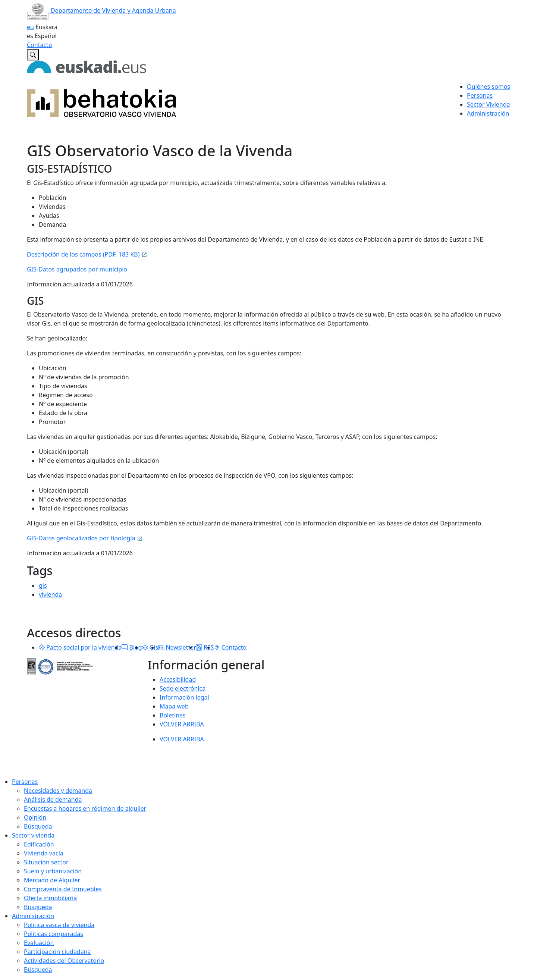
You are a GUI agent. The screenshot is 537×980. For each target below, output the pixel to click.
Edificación (39, 844)
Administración (33, 916)
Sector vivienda (33, 835)
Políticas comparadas (54, 934)
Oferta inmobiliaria (50, 898)
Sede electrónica (183, 688)
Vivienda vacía (44, 853)
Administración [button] (488, 113)
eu (30, 27)
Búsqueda (38, 826)
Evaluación (39, 943)
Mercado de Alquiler (52, 880)
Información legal (184, 697)
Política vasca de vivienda (59, 925)
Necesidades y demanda (58, 791)
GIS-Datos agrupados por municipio (77, 269)
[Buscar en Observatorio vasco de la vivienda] (33, 55)
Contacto (40, 45)
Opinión (35, 817)
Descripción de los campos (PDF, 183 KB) (87, 254)
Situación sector (46, 862)
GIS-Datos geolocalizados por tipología (85, 538)
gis (43, 585)
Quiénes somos (489, 87)
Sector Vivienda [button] (488, 104)
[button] (42, 647)
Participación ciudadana (57, 952)
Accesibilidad (178, 679)
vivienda (50, 594)
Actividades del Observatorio (64, 961)
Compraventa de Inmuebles (63, 889)
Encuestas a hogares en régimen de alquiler (85, 808)
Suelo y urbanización (53, 871)
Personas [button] (480, 95)
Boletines (173, 715)
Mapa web (174, 706)
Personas (25, 782)
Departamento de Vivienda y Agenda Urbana (101, 10)
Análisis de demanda (53, 800)
